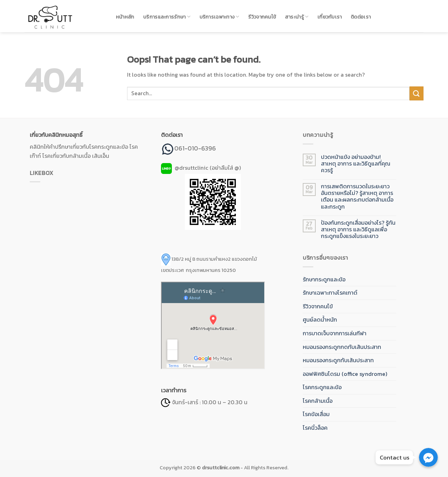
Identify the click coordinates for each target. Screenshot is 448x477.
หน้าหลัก (125, 17)
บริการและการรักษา (167, 17)
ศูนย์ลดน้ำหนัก (320, 320)
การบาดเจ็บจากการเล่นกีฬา (335, 333)
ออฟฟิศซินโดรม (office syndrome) (345, 374)
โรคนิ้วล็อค (315, 428)
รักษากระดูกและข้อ (324, 279)
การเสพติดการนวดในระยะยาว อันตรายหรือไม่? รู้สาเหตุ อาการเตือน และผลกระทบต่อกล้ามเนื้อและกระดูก (357, 197)
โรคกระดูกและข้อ (322, 387)
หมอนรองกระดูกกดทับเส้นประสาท (342, 347)
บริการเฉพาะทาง (219, 17)
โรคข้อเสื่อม (316, 414)
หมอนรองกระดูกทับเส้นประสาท (338, 360)
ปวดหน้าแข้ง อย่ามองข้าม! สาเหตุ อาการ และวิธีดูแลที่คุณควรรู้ (356, 164)
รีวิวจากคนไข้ (262, 17)
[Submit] (416, 93)
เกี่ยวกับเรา (330, 17)
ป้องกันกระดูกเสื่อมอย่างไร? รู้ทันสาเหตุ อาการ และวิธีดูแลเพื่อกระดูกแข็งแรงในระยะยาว (358, 230)
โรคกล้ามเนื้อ (318, 401)
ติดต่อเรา (361, 17)
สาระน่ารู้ (297, 17)
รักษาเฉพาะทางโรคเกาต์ (330, 293)
